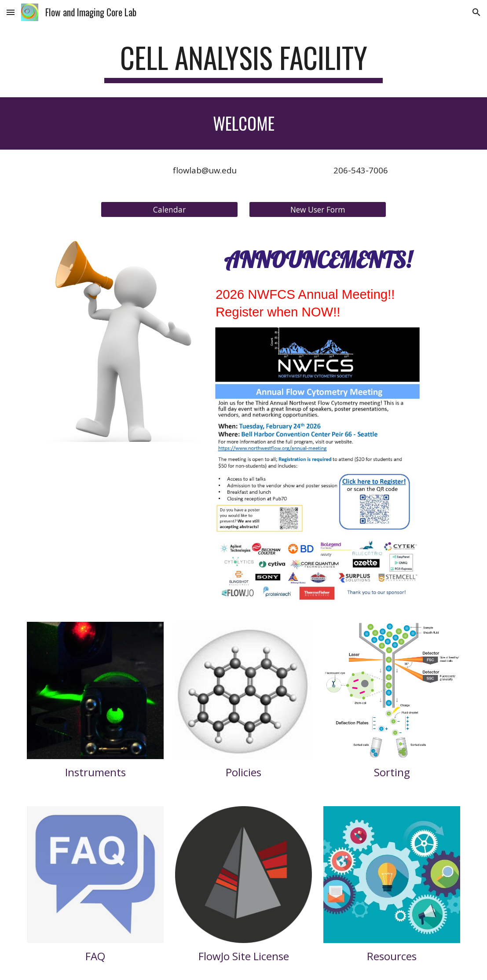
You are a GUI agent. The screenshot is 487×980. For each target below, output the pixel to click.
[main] (243, 62)
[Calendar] (169, 209)
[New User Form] (318, 209)
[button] (11, 12)
